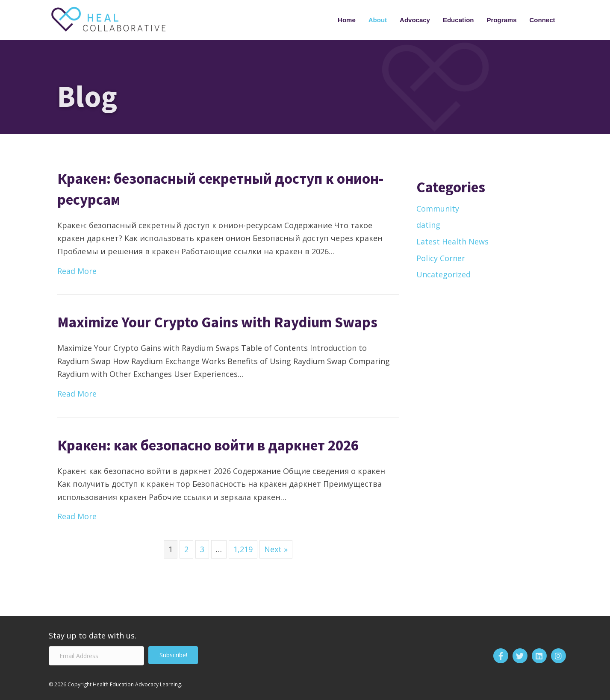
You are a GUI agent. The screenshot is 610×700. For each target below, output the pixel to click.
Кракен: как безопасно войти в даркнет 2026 (208, 445)
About (378, 20)
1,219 (243, 549)
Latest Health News (452, 241)
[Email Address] (96, 656)
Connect (542, 20)
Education (458, 20)
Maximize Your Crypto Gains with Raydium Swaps (217, 322)
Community (438, 209)
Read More (77, 270)
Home (347, 20)
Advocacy (415, 20)
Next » (276, 549)
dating (428, 225)
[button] (173, 655)
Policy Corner (441, 258)
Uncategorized (444, 274)
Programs (501, 20)
